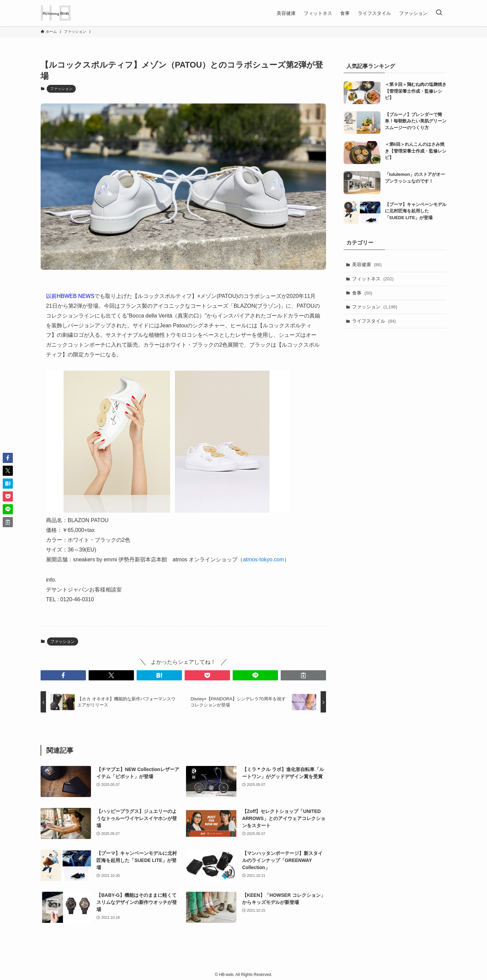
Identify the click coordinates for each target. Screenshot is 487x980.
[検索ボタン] (439, 13)
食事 (362, 293)
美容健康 (367, 264)
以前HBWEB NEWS (70, 296)
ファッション (61, 89)
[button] (63, 675)
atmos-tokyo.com (263, 559)
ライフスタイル (374, 321)
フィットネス (373, 279)
